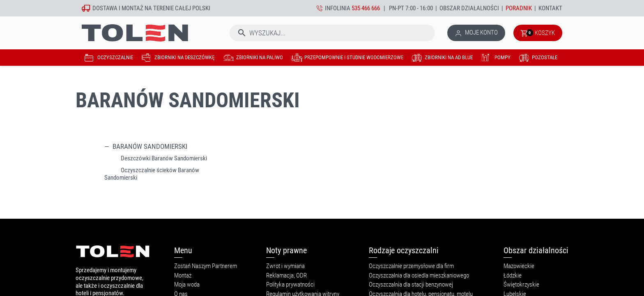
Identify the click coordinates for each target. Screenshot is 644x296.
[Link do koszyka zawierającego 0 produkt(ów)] (538, 33)
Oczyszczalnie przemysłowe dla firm (411, 266)
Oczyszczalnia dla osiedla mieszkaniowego (419, 275)
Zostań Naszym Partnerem (206, 266)
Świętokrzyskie (521, 284)
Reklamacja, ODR (286, 275)
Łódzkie (513, 275)
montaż (132, 8)
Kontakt (550, 8)
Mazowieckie (519, 266)
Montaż (183, 275)
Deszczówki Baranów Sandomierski (164, 158)
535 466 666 (366, 8)
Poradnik (519, 8)
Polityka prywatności (290, 284)
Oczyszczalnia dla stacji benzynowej (411, 284)
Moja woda (187, 284)
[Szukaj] (332, 33)
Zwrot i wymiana (285, 266)
